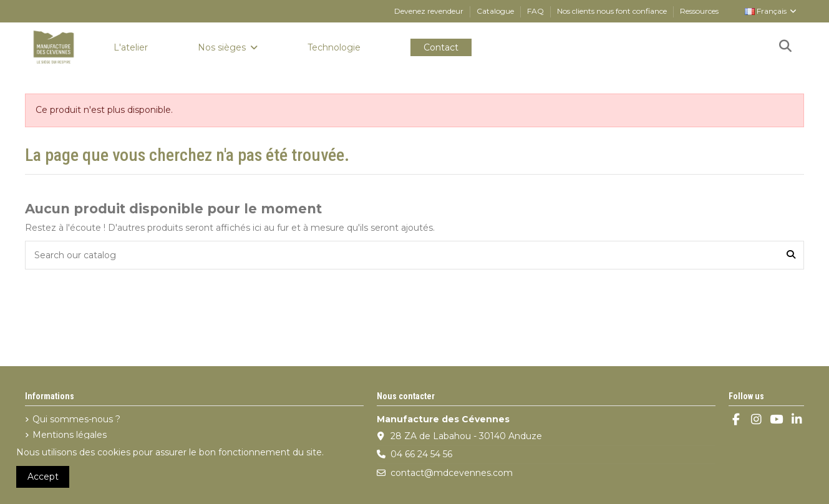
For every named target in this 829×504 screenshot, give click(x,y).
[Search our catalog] (791, 255)
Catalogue (496, 11)
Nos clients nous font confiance (613, 11)
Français (771, 11)
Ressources (699, 11)
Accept (43, 477)
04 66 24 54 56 (421, 454)
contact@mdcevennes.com (452, 473)
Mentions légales (70, 435)
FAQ (536, 11)
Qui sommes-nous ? (76, 419)
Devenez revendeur (430, 11)
